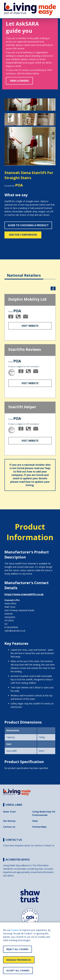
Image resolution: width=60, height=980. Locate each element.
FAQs (35, 821)
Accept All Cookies (18, 971)
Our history (9, 821)
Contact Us (49, 845)
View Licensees (19, 81)
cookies (15, 930)
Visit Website (30, 326)
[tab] (24, 273)
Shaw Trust (9, 812)
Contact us (9, 827)
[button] (8, 146)
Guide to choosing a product (28, 225)
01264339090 (11, 627)
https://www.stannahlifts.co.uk (24, 594)
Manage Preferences (19, 960)
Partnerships (39, 827)
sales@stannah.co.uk (15, 631)
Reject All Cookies (17, 949)
